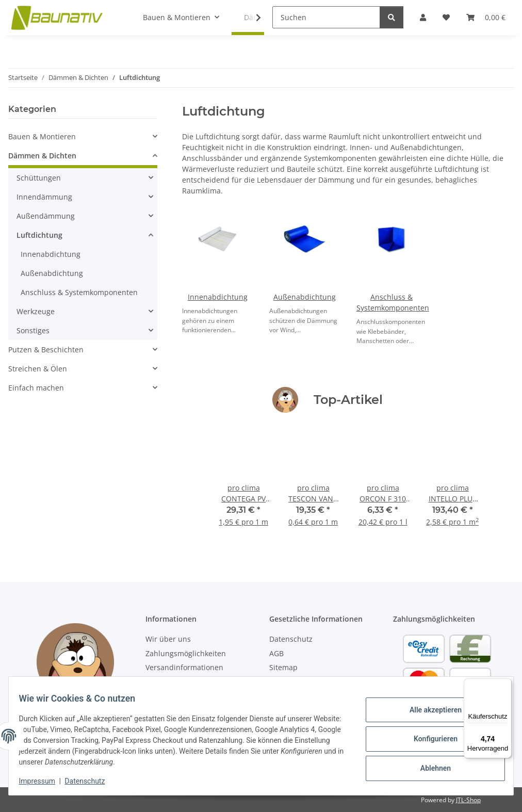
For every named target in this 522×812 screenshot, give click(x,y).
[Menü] (505, 685)
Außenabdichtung (305, 297)
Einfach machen (36, 388)
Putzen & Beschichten (46, 350)
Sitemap (283, 667)
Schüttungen (39, 178)
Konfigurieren (429, 739)
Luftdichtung (39, 235)
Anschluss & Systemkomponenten (79, 292)
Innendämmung (44, 197)
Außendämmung (46, 216)
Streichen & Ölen (38, 369)
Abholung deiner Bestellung (194, 681)
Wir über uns (168, 639)
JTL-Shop (468, 800)
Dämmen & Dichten (42, 156)
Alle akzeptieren (429, 712)
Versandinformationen (184, 667)
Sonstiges (33, 330)
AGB (276, 653)
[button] (83, 136)
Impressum (43, 781)
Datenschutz (91, 781)
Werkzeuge (36, 311)
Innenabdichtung (218, 297)
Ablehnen (429, 766)
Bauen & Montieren (42, 136)
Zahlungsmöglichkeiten (186, 653)
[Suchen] (326, 17)
